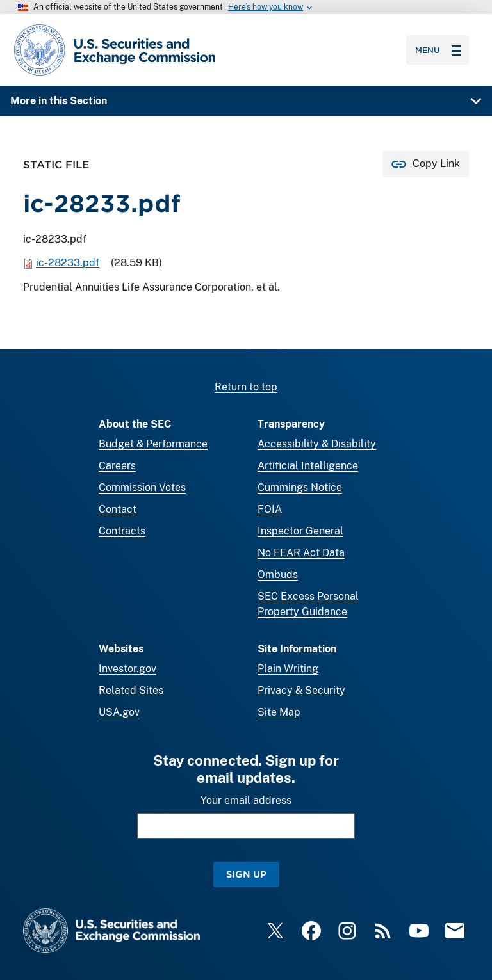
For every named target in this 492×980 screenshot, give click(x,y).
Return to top (246, 387)
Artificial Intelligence (308, 466)
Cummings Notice (300, 487)
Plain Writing (288, 669)
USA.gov (119, 712)
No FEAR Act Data (301, 553)
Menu (438, 50)
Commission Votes (142, 487)
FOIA (270, 509)
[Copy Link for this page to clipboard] (426, 164)
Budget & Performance (153, 444)
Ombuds (278, 574)
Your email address (246, 800)
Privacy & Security (301, 690)
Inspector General (300, 531)
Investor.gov (127, 669)
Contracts (122, 531)
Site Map (279, 712)
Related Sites (131, 690)
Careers (117, 466)
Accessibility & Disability (317, 444)
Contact (118, 509)
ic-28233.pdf (68, 263)
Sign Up (246, 874)
